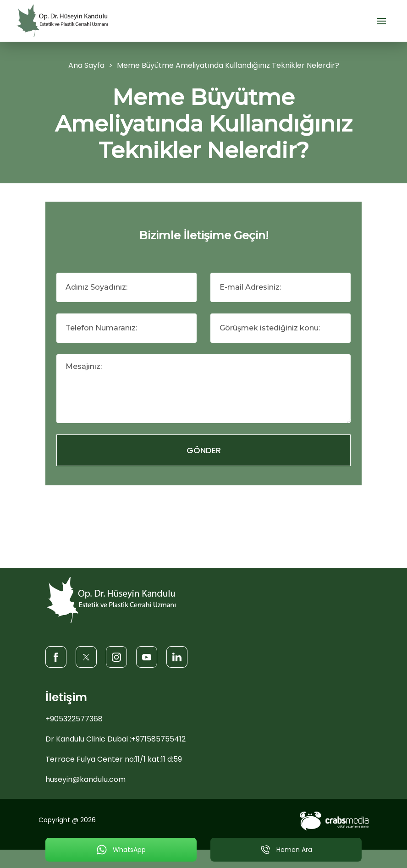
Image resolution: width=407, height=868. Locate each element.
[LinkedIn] (177, 656)
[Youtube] (147, 656)
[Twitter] (86, 656)
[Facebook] (56, 656)
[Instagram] (116, 656)
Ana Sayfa (86, 65)
